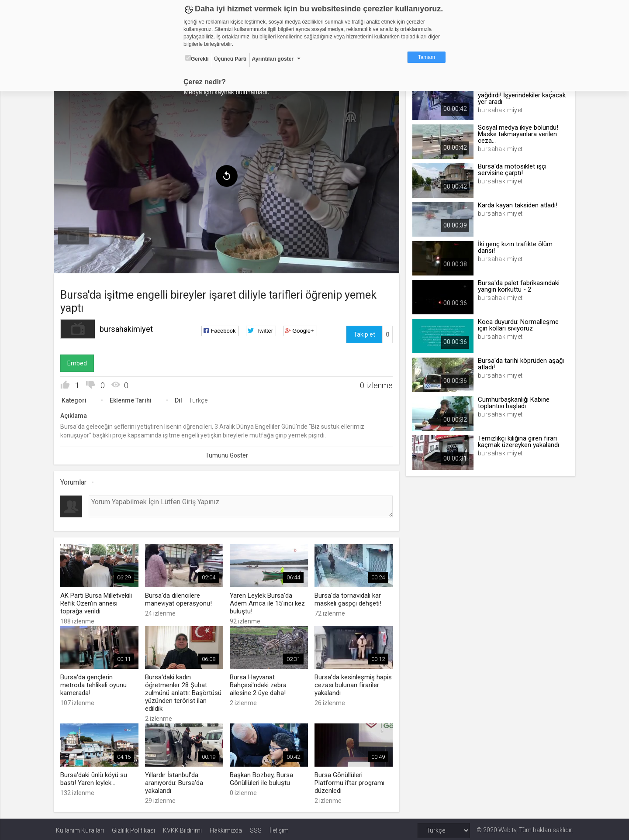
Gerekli (197, 59)
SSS (256, 828)
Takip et (363, 333)
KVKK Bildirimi (182, 828)
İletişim (279, 828)
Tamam (427, 57)
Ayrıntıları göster (273, 59)
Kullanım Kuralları (80, 828)
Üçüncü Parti (230, 59)
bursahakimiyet (128, 328)
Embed (79, 362)
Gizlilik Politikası (133, 828)
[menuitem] (76, 235)
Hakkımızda (226, 828)
